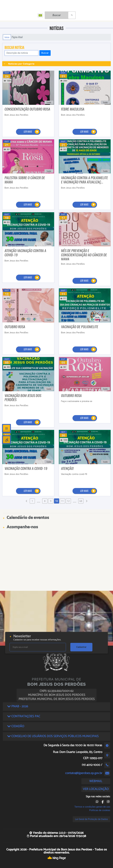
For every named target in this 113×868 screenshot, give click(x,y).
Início (7, 37)
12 (68, 501)
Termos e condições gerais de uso (92, 807)
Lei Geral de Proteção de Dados (91, 819)
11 (62, 501)
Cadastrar (81, 647)
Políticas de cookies (100, 810)
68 (81, 501)
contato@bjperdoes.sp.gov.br (84, 773)
